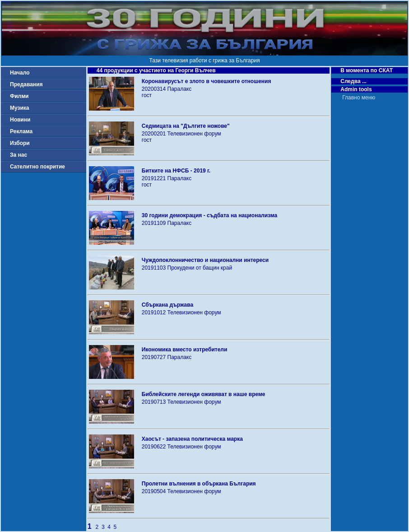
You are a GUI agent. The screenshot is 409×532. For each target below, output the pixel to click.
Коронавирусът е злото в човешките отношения (207, 81)
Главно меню (359, 98)
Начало (20, 73)
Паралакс (180, 89)
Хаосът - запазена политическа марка (192, 439)
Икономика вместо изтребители (185, 350)
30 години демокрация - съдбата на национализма (209, 215)
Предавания (26, 84)
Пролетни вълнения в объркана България (199, 484)
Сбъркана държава (167, 305)
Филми (19, 96)
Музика (20, 108)
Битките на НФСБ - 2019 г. (176, 171)
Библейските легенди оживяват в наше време (204, 394)
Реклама (21, 131)
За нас (19, 155)
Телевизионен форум (194, 134)
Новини (20, 120)
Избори (20, 143)
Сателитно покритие (37, 167)
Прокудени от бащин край (200, 268)
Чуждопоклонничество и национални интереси (205, 260)
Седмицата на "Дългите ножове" (186, 126)
